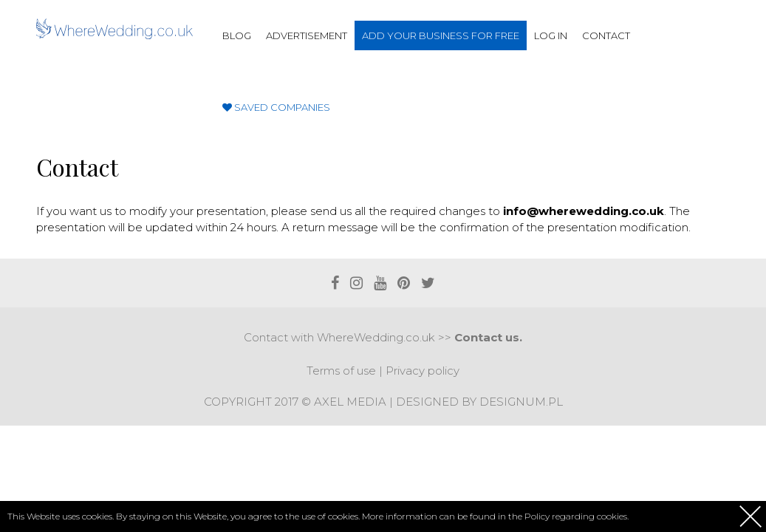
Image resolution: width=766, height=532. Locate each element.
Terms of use (341, 371)
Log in (551, 35)
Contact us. (488, 337)
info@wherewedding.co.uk (584, 211)
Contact (606, 35)
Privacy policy (423, 371)
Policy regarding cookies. (577, 516)
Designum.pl (521, 402)
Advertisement (307, 35)
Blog (237, 35)
